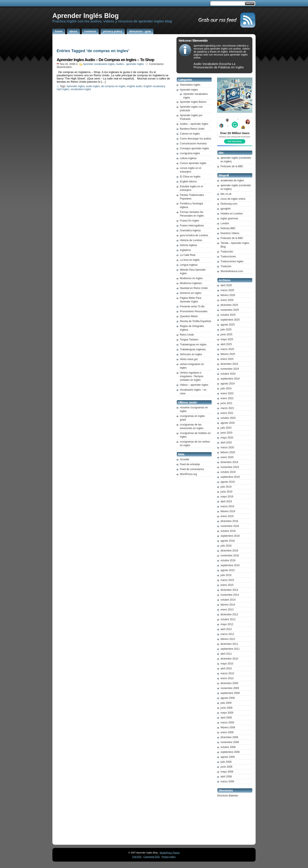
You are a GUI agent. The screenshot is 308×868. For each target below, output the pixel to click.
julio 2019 (226, 487)
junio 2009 (226, 708)
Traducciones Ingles (232, 261)
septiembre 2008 (230, 752)
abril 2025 (226, 344)
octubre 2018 (228, 531)
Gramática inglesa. (191, 230)
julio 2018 (226, 546)
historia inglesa (188, 245)
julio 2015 (226, 575)
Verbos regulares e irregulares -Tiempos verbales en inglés (192, 376)
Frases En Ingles (190, 221)
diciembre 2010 (229, 659)
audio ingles (93, 86)
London (225, 223)
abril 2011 (226, 654)
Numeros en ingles (191, 293)
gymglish (226, 209)
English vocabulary (154, 86)
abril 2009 (226, 718)
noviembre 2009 (230, 688)
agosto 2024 (228, 384)
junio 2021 (226, 403)
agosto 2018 (228, 541)
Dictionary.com (229, 204)
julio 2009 (226, 703)
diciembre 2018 (229, 521)
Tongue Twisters (189, 340)
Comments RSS (151, 857)
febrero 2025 (228, 354)
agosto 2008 (228, 757)
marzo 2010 (227, 673)
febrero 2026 (228, 295)
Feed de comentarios (192, 469)
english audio (135, 86)
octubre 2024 (228, 374)
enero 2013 (227, 610)
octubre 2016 (228, 560)
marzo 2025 (227, 349)
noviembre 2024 (230, 369)
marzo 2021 (227, 408)
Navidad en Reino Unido (194, 288)
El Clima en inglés (190, 177)
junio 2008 (226, 767)
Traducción (227, 252)
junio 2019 (226, 492)
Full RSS (137, 857)
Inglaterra (185, 250)
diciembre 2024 (229, 364)
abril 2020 (226, 443)
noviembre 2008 (230, 742)
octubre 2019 (228, 472)
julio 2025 (226, 330)
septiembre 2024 (230, 379)
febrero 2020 (228, 452)
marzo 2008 (227, 781)
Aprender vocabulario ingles (99, 64)
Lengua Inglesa (189, 265)
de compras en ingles (113, 86)
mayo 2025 (227, 339)
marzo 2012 (227, 634)
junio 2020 (226, 433)
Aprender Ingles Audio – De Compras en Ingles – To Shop (105, 60)
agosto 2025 (228, 325)
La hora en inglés (190, 260)
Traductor (226, 266)
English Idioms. (189, 182)
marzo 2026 (227, 290)
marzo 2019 (227, 506)
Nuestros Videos (230, 233)
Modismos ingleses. (191, 283)
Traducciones (228, 257)
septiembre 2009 (230, 693)
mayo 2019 (227, 497)
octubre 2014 (228, 600)
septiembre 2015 (230, 565)
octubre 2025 (228, 315)
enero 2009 (227, 732)
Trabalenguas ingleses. (193, 349)
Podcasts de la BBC (232, 166)
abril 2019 (226, 501)
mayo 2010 (227, 664)
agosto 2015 (228, 570)
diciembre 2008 (229, 737)
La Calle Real (188, 255)
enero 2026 (227, 300)
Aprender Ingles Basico (193, 102)
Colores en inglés (190, 134)
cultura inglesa (188, 158)
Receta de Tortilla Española (195, 321)
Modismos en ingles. (192, 278)
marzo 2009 (227, 723)
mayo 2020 (227, 438)
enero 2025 (227, 359)
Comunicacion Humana (193, 144)
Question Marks (189, 316)
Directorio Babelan (228, 796)
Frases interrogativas (192, 226)
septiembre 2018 (230, 536)
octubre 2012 (228, 619)
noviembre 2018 (230, 526)
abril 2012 (226, 629)
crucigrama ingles (190, 153)
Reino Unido (187, 335)
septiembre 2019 (230, 477)
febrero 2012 (228, 639)
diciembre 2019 (229, 462)
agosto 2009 (228, 698)
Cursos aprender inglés (193, 163)
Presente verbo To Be (192, 306)
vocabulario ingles (81, 89)
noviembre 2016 (230, 556)
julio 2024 (226, 389)
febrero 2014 (228, 605)
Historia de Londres (191, 240)
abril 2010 (226, 669)
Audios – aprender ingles (194, 124)
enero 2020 (227, 457)
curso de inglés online (233, 199)
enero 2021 (227, 413)
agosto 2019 (228, 482)
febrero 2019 (228, 511)
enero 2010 (227, 678)
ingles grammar (229, 218)
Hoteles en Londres (232, 214)
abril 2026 (226, 285)
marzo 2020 (227, 447)
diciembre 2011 (229, 644)
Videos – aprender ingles (194, 385)
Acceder (185, 459)
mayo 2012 (227, 624)
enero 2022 (227, 398)
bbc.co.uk (226, 194)
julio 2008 (226, 762)
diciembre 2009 (229, 683)
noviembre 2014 (230, 595)
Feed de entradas (190, 464)
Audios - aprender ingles (130, 64)
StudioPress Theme (170, 853)
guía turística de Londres (194, 235)
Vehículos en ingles (191, 354)
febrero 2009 (228, 727)
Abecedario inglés (190, 85)
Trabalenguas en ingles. (194, 345)
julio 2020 (226, 428)
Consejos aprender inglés (194, 148)
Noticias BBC (228, 228)
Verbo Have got (189, 359)
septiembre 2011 (230, 649)
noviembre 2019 (230, 467)
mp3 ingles (63, 89)
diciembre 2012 (229, 614)
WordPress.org (188, 474)
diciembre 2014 (229, 590)
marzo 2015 (227, 580)
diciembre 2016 (229, 551)
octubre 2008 (228, 747)
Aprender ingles (76, 86)
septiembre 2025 (230, 320)
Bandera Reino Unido (192, 129)
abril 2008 (226, 777)
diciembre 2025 (229, 305)
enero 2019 (227, 516)
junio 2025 (226, 334)
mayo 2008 (227, 772)
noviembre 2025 (230, 310)
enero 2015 (227, 585)
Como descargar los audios (195, 139)
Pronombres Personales (194, 311)
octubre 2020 (228, 418)
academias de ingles (232, 180)
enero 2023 (227, 393)
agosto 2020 (228, 423)
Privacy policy (169, 857)
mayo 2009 (227, 713)
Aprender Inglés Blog (86, 16)
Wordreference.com (232, 271)
